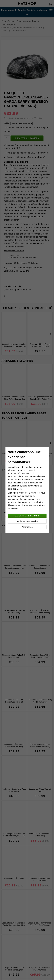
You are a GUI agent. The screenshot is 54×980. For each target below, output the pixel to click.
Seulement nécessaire (27, 521)
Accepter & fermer (27, 516)
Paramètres (27, 527)
